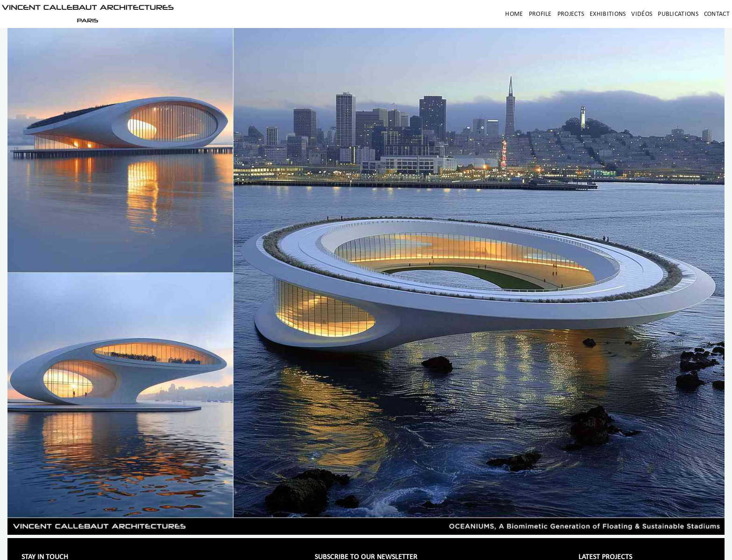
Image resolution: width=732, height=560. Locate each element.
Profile (540, 14)
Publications (678, 14)
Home (514, 14)
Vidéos (642, 14)
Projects (571, 14)
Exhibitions (608, 14)
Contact (717, 14)
